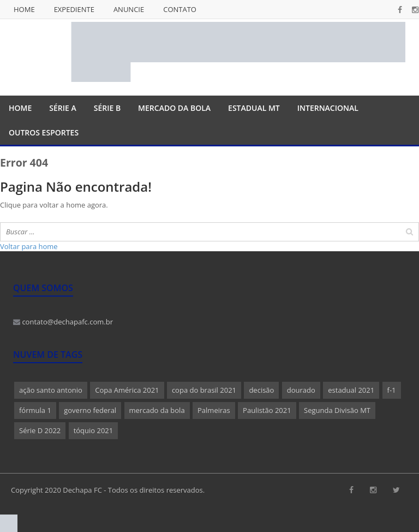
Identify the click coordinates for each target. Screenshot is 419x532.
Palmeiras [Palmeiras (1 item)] (214, 410)
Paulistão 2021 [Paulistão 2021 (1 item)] (267, 410)
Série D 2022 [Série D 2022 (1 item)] (40, 430)
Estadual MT (254, 108)
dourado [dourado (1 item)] (301, 390)
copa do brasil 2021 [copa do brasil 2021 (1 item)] (204, 390)
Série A (62, 108)
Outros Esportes (44, 132)
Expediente (74, 9)
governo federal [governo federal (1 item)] (90, 410)
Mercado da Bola (174, 108)
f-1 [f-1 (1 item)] (392, 390)
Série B (107, 108)
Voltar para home (29, 246)
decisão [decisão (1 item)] (261, 390)
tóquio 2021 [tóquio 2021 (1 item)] (94, 430)
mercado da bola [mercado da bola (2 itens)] (157, 410)
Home (24, 9)
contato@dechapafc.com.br (63, 322)
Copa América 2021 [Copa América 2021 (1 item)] (127, 390)
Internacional (328, 108)
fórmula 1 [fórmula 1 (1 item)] (35, 410)
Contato (180, 9)
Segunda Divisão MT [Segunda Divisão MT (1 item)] (337, 410)
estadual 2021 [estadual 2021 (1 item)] (351, 390)
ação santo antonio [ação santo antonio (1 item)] (51, 390)
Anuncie (129, 9)
